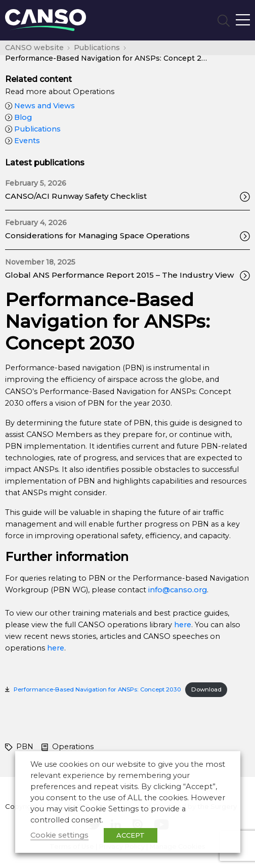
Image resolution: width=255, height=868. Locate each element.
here (183, 625)
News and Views (40, 106)
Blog (18, 117)
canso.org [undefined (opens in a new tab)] (188, 590)
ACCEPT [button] (131, 835)
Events (23, 141)
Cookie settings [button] (59, 835)
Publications (33, 129)
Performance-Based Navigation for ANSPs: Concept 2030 (97, 689)
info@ (159, 590)
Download (206, 689)
